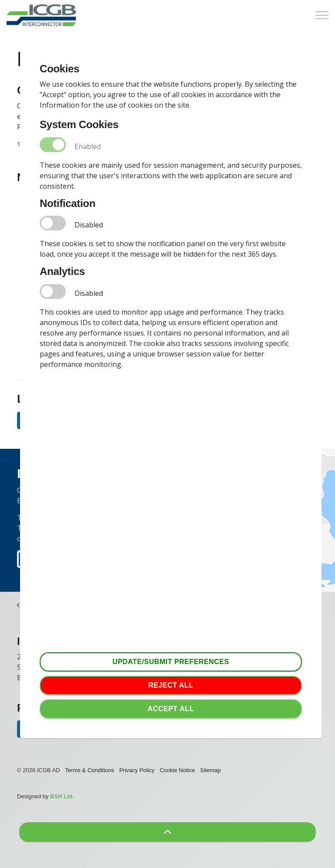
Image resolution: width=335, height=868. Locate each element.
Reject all (171, 685)
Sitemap (211, 770)
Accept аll (171, 709)
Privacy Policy (137, 770)
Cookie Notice (177, 770)
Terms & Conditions (90, 770)
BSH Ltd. (62, 796)
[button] (167, 832)
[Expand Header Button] (322, 15)
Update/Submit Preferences (171, 662)
